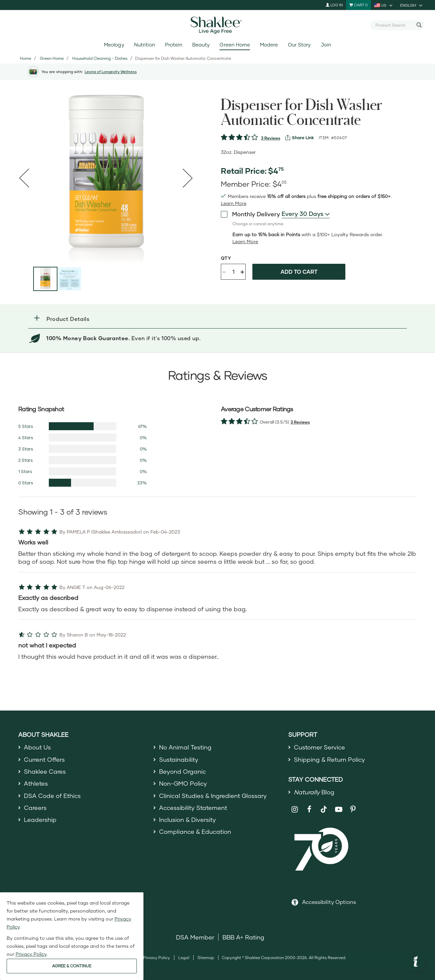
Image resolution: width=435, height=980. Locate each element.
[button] (217, 319)
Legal (184, 958)
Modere (269, 45)
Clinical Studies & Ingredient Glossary (213, 796)
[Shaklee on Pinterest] (353, 809)
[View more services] (300, 138)
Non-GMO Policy (183, 783)
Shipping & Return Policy (329, 759)
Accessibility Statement (193, 808)
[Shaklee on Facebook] (309, 809)
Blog (314, 792)
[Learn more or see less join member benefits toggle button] (234, 203)
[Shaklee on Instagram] (295, 809)
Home (26, 58)
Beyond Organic (182, 771)
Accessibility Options (329, 902)
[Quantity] (233, 272)
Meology (114, 45)
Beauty (201, 45)
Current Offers (44, 759)
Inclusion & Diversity (187, 820)
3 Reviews (271, 138)
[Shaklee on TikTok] (324, 806)
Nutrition (145, 45)
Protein (174, 45)
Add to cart (299, 272)
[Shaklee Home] (217, 25)
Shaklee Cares (45, 771)
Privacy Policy (157, 958)
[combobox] (394, 25)
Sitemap (206, 958)
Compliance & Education (195, 832)
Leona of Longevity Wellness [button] (111, 72)
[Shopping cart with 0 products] (358, 5)
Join (326, 45)
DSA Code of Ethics (52, 796)
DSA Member (195, 937)
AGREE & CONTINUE (72, 966)
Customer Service (319, 747)
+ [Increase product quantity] (242, 272)
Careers (35, 808)
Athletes (36, 783)
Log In (334, 5)
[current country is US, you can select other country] (384, 5)
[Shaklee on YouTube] (339, 809)
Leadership (40, 820)
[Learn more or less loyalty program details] (245, 242)
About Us (37, 747)
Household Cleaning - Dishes (100, 58)
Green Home (235, 45)
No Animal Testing (185, 747)
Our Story (299, 45)
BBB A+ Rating (243, 937)
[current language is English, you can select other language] (412, 5)
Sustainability (179, 759)
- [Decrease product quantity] (224, 271)
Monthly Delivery (250, 214)
